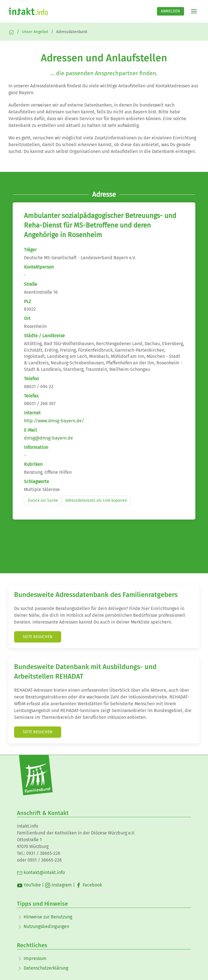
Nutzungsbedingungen (46, 926)
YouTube (29, 885)
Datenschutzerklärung (46, 968)
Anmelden (170, 11)
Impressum (35, 958)
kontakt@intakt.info (41, 872)
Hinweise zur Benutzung (48, 917)
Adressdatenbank (72, 32)
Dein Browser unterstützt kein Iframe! (104, 376)
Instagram (58, 885)
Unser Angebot (35, 32)
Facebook (89, 885)
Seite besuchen (38, 637)
